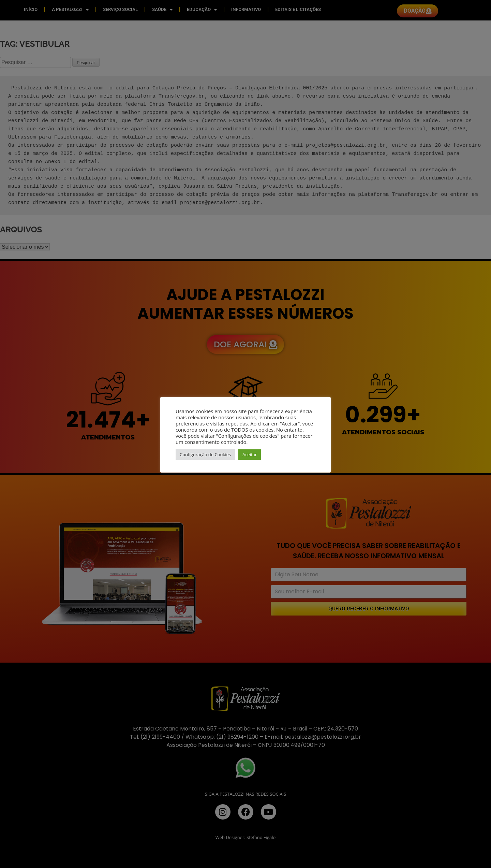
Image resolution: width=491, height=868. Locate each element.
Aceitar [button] (250, 454)
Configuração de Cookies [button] (205, 454)
